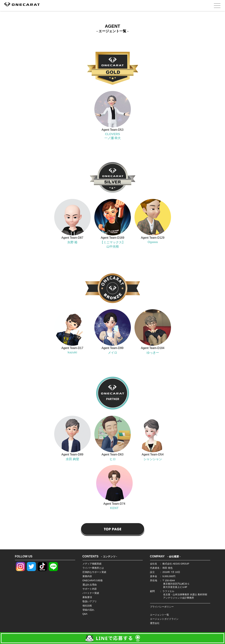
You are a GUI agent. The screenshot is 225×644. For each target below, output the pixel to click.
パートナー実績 (91, 593)
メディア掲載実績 (92, 564)
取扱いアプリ (90, 601)
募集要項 (87, 597)
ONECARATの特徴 (93, 580)
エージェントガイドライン (164, 619)
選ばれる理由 (90, 585)
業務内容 (87, 576)
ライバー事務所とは (93, 568)
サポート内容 (90, 589)
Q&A (85, 614)
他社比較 (87, 606)
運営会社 (155, 623)
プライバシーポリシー (162, 607)
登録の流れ (88, 610)
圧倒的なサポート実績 (94, 572)
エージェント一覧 (159, 615)
